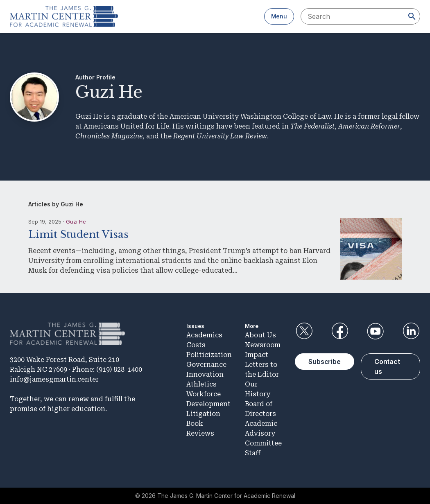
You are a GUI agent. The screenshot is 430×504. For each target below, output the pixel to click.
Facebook (340, 331)
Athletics (201, 384)
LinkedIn (411, 331)
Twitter (304, 331)
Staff (253, 453)
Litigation (203, 414)
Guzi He (76, 221)
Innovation (205, 374)
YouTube (376, 331)
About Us (260, 335)
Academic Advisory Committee (263, 433)
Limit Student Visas (78, 234)
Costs (196, 345)
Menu (279, 16)
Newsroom (263, 345)
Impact (257, 355)
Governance (206, 365)
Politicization (209, 355)
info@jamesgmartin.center (54, 379)
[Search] (412, 16)
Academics (204, 335)
